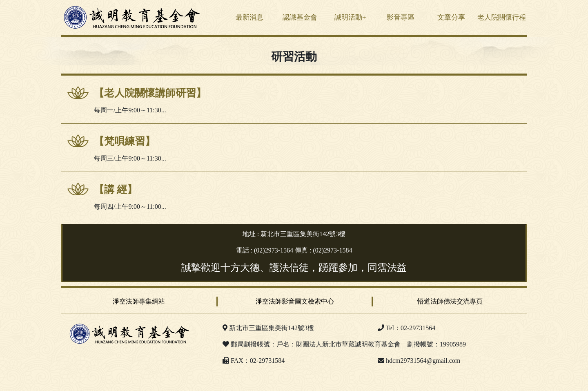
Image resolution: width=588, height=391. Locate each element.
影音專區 (401, 17)
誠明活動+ (350, 17)
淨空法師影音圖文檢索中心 (295, 301)
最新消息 (249, 17)
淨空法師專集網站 (139, 301)
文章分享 (451, 17)
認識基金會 (300, 17)
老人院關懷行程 (502, 17)
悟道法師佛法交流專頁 (450, 301)
